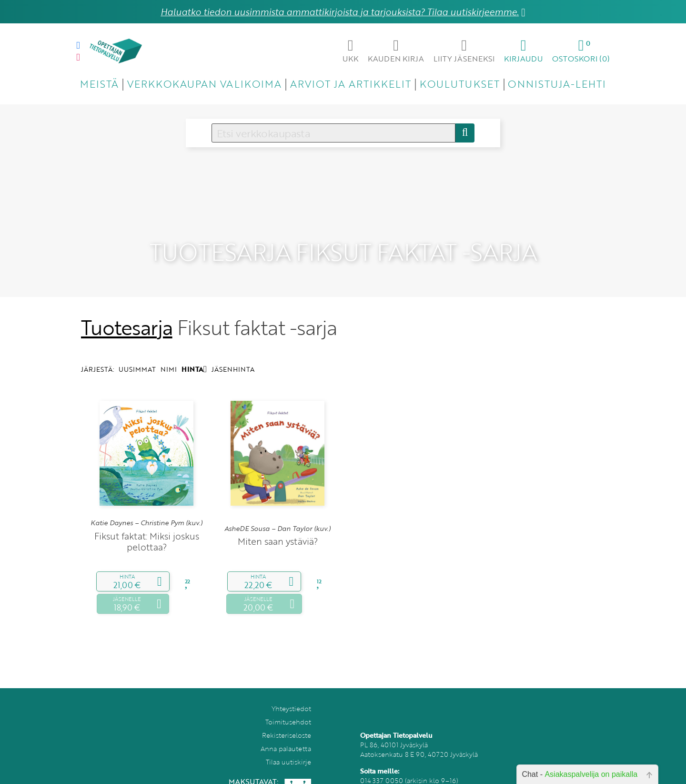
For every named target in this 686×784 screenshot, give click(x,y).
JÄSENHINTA (233, 355)
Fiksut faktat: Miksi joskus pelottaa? (147, 527)
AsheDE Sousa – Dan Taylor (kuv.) (277, 514)
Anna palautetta (286, 734)
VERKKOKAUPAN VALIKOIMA (204, 84)
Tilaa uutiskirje (288, 747)
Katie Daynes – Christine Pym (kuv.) (146, 509)
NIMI (169, 355)
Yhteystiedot (291, 694)
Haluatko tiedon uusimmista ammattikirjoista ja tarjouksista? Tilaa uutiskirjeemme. (340, 12)
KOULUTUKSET (459, 84)
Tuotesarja (127, 313)
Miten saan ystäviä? (278, 527)
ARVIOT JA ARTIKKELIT (351, 84)
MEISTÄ (99, 84)
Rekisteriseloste (287, 720)
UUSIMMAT (137, 355)
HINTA (194, 355)
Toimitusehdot (288, 707)
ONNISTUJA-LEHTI (557, 84)
